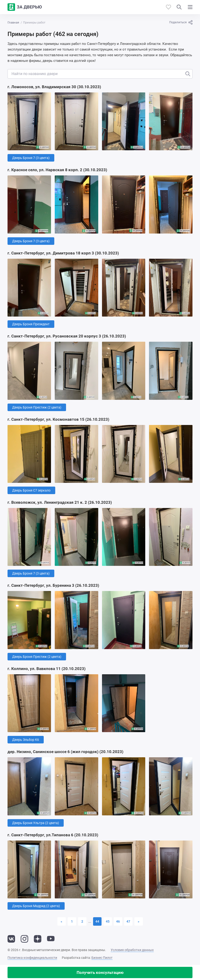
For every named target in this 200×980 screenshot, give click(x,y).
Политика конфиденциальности (32, 958)
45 (108, 921)
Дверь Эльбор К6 (26, 740)
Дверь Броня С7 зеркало (31, 490)
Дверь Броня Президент (31, 324)
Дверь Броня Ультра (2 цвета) (36, 823)
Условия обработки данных (132, 950)
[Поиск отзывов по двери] (100, 74)
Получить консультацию (100, 972)
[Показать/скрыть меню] (190, 7)
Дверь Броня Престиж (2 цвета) (37, 407)
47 (128, 921)
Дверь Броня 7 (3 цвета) (31, 158)
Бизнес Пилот (102, 958)
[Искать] (188, 74)
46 (118, 921)
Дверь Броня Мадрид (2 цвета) (36, 906)
